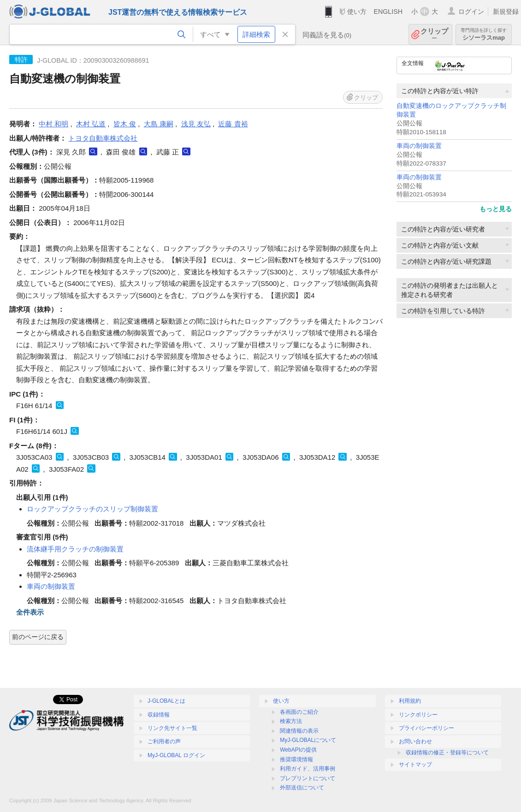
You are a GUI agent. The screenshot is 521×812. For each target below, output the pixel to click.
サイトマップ (415, 765)
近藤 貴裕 (233, 124)
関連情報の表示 (299, 731)
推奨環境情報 (296, 759)
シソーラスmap (484, 34)
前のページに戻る (38, 637)
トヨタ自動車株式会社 (103, 138)
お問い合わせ (415, 741)
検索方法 (291, 721)
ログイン (471, 12)
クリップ (434, 34)
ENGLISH (388, 12)
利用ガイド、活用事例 (308, 769)
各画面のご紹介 (299, 712)
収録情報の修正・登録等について (447, 753)
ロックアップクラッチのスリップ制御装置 (92, 509)
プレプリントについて (308, 778)
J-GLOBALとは (166, 701)
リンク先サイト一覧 (172, 728)
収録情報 (159, 715)
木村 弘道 (91, 124)
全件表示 (30, 612)
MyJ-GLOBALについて (308, 740)
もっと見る (496, 209)
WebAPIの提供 (298, 750)
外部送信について (302, 788)
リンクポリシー (418, 715)
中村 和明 (53, 124)
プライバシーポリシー (426, 728)
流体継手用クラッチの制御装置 (75, 549)
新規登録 (506, 12)
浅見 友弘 (196, 124)
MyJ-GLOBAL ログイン (176, 755)
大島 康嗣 (159, 124)
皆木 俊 (125, 124)
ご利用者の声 (164, 741)
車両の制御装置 (419, 146)
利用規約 (410, 701)
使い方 (357, 12)
